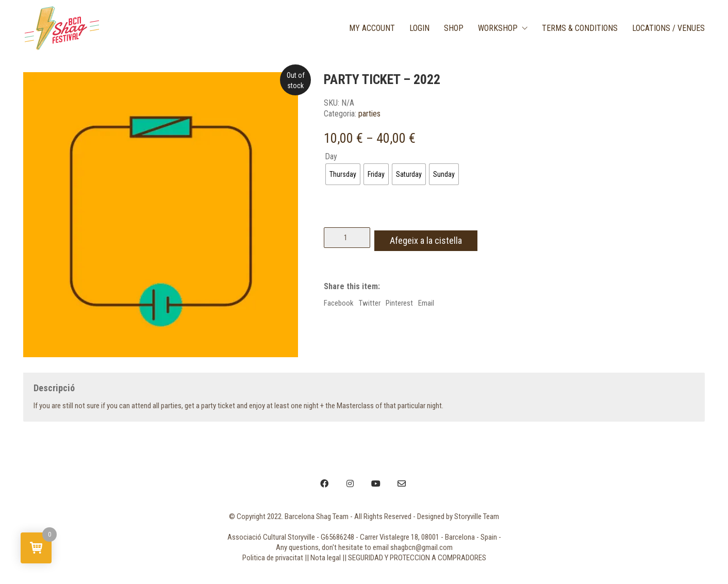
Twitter (370, 300)
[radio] (343, 174)
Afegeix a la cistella (432, 237)
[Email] (402, 483)
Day (331, 156)
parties (369, 114)
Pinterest (399, 300)
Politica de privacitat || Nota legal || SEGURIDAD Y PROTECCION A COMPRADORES (364, 558)
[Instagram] (350, 483)
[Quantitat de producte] (347, 238)
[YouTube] (376, 483)
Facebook (339, 300)
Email (426, 300)
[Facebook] (324, 483)
